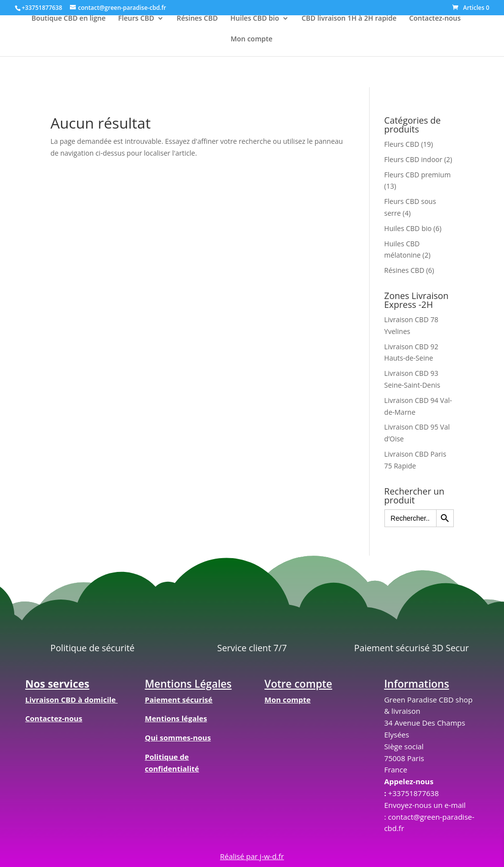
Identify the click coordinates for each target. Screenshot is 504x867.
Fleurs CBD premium (418, 175)
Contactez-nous (435, 19)
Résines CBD (197, 19)
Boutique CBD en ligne (69, 19)
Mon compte (251, 39)
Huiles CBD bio (255, 19)
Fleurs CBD (136, 19)
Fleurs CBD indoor (413, 159)
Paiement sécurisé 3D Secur (412, 648)
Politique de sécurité (92, 648)
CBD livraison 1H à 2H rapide (349, 19)
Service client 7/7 (252, 648)
